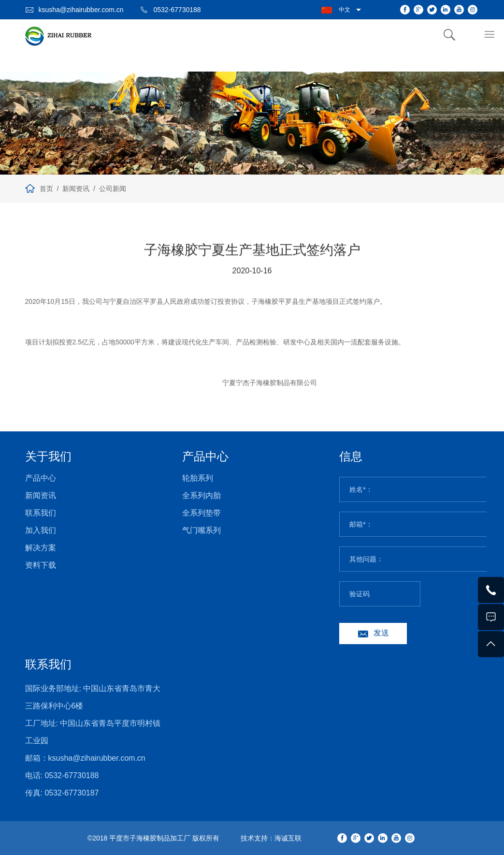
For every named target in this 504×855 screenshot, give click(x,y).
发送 (381, 633)
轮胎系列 (198, 478)
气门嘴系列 (202, 530)
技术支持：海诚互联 (271, 838)
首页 (46, 189)
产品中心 (41, 478)
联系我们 (41, 513)
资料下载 (41, 565)
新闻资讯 (76, 189)
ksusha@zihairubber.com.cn (81, 10)
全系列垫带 (202, 513)
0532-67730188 (177, 10)
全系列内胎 (202, 495)
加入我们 (41, 530)
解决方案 (41, 548)
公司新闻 (113, 189)
